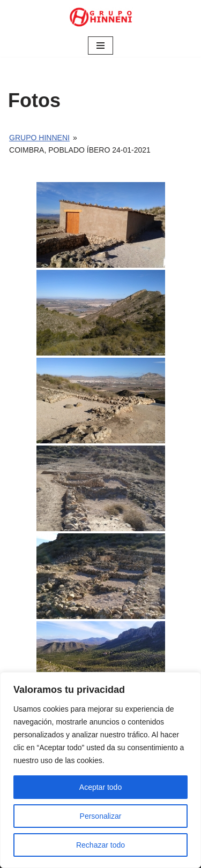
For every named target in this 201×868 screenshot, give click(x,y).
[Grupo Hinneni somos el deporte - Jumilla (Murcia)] (101, 17)
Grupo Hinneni (39, 138)
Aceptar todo (100, 787)
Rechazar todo (100, 845)
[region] (100, 770)
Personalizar (101, 816)
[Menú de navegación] (100, 46)
